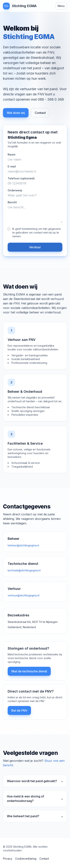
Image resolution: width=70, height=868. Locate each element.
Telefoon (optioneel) (21, 178)
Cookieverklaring (26, 859)
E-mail (12, 166)
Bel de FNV (19, 710)
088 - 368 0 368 (51, 99)
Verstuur (35, 247)
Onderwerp (15, 190)
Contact (40, 113)
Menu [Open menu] (61, 6)
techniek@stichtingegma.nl (24, 570)
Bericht (12, 202)
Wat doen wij (16, 113)
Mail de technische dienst (29, 671)
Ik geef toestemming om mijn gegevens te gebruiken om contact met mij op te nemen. (37, 232)
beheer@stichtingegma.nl (23, 545)
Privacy (8, 859)
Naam (11, 154)
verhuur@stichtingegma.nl (24, 595)
